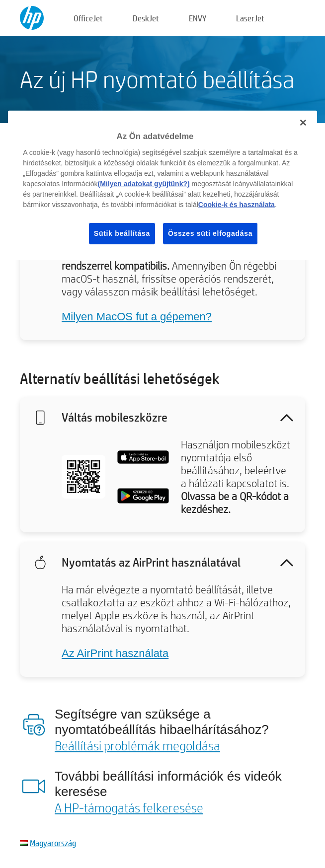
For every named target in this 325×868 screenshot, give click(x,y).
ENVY (198, 18)
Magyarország (53, 843)
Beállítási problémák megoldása (137, 745)
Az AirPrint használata (115, 653)
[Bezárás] (303, 123)
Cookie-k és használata (237, 205)
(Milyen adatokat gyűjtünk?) (144, 184)
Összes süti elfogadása (210, 233)
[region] (162, 185)
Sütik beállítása (122, 233)
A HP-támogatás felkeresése (129, 807)
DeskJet (146, 18)
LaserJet (250, 18)
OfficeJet (88, 18)
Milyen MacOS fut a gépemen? (137, 317)
